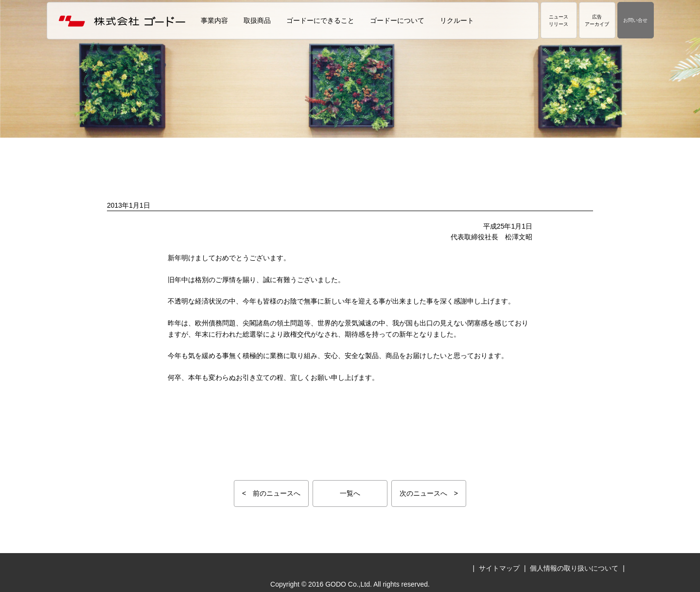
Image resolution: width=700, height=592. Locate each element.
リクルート (457, 20)
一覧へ (350, 493)
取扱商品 (257, 20)
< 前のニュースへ (271, 493)
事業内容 (214, 20)
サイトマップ (499, 568)
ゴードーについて (397, 20)
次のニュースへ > (429, 493)
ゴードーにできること (320, 20)
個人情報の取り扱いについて (574, 568)
